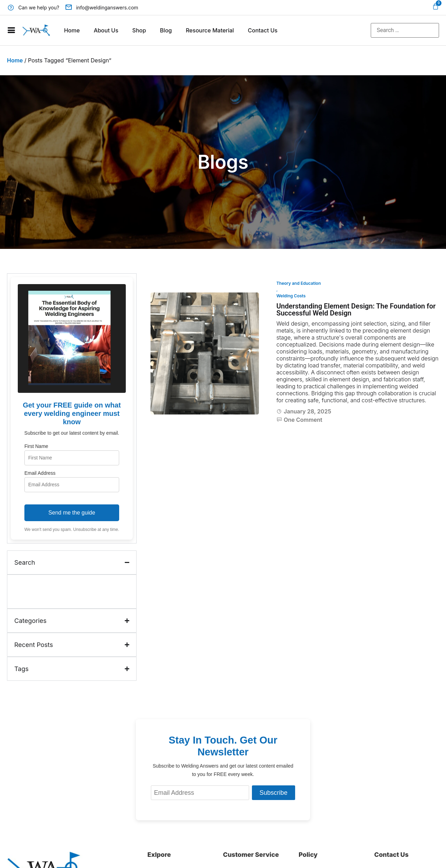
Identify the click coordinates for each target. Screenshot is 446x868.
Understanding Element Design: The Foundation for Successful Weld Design (356, 310)
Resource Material (210, 30)
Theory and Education (299, 283)
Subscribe (274, 793)
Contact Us (263, 30)
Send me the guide (72, 513)
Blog (166, 30)
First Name (36, 446)
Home (72, 30)
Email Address (40, 473)
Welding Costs (291, 296)
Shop (139, 30)
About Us (106, 30)
